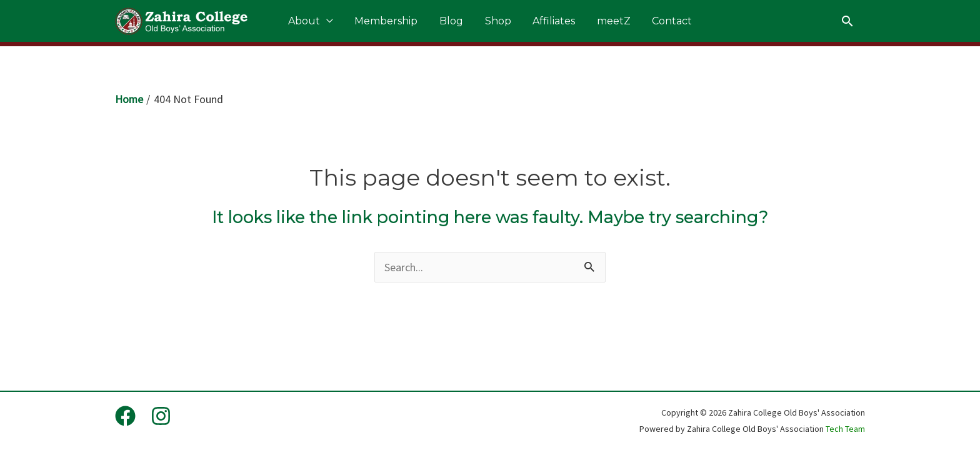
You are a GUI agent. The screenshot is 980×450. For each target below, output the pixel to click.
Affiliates (547, 23)
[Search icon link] (847, 23)
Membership (400, 23)
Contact (652, 23)
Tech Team (845, 429)
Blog (458, 23)
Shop (498, 23)
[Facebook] (125, 417)
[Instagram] (161, 417)
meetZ (601, 23)
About (324, 23)
